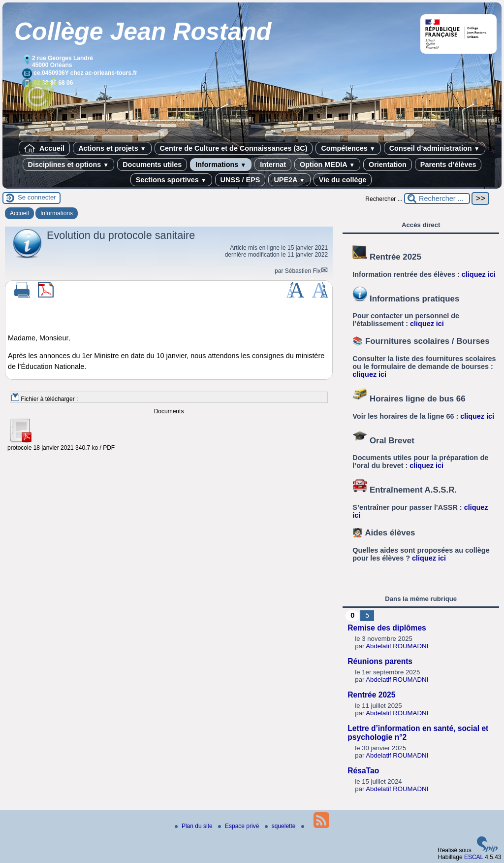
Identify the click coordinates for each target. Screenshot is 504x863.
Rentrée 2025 (371, 695)
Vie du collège (343, 180)
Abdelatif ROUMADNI (397, 646)
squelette (281, 826)
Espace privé (239, 826)
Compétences (348, 148)
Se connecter (37, 197)
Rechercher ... (384, 199)
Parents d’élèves (448, 165)
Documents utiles (152, 165)
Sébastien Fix (303, 271)
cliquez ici (479, 274)
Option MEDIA (327, 165)
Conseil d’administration (435, 148)
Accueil (44, 148)
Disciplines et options (69, 165)
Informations (221, 165)
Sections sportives (171, 180)
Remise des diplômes (387, 628)
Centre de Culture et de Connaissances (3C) (234, 148)
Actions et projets (112, 148)
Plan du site (194, 826)
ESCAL (474, 857)
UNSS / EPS (240, 180)
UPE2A (289, 180)
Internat (273, 165)
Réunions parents (380, 661)
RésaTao (363, 771)
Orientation (388, 165)
